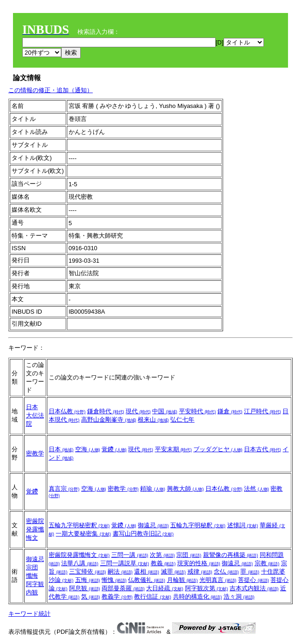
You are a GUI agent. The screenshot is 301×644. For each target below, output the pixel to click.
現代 (138, 411)
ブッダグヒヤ (218, 449)
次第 (162, 555)
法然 (256, 489)
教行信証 (153, 597)
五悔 (88, 580)
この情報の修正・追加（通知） (51, 90)
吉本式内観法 (254, 588)
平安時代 (198, 411)
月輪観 (183, 580)
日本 (32, 407)
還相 (147, 571)
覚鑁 (114, 449)
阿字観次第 (207, 588)
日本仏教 (67, 411)
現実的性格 (199, 563)
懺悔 (32, 576)
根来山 (153, 420)
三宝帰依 (88, 571)
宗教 (267, 563)
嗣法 (120, 571)
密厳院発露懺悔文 (35, 529)
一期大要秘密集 (83, 534)
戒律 (200, 571)
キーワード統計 (29, 614)
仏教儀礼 (147, 580)
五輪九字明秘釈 (198, 525)
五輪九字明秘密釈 (79, 525)
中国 (165, 411)
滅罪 (173, 571)
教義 (163, 563)
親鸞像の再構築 (231, 555)
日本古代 (263, 449)
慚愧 (114, 580)
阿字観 (35, 584)
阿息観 (85, 588)
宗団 (32, 567)
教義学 (117, 597)
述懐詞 (243, 525)
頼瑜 (153, 489)
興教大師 (186, 489)
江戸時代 (263, 411)
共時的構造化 (198, 597)
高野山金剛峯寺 (109, 420)
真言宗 (64, 489)
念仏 (226, 571)
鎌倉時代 (106, 411)
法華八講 (80, 563)
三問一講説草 (125, 563)
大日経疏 (165, 588)
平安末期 (173, 449)
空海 (88, 449)
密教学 (35, 453)
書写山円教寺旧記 (143, 534)
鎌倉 (230, 411)
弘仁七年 (182, 420)
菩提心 (253, 580)
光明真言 (218, 580)
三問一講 (130, 555)
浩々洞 (239, 597)
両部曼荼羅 (123, 588)
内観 (32, 592)
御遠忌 (153, 525)
